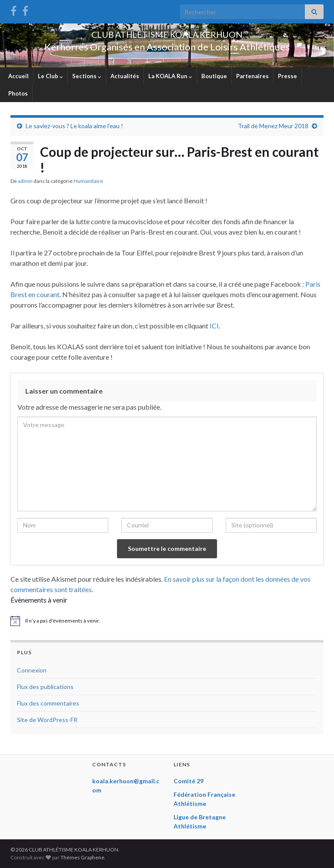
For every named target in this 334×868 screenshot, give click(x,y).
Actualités (125, 76)
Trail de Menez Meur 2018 (273, 126)
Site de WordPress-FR (47, 720)
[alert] (167, 621)
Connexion (32, 670)
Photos (18, 93)
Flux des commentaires (48, 703)
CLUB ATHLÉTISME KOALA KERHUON (167, 32)
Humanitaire (88, 181)
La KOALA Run (170, 76)
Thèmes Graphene (82, 857)
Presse (287, 76)
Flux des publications (45, 687)
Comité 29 (189, 781)
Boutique (214, 76)
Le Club (50, 76)
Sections (87, 76)
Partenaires (252, 76)
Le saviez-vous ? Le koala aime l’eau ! (74, 126)
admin (25, 181)
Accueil (18, 76)
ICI (214, 326)
